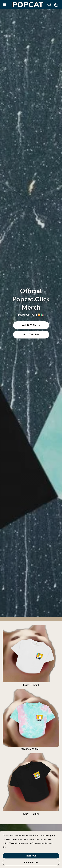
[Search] (49, 5)
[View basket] (56, 5)
